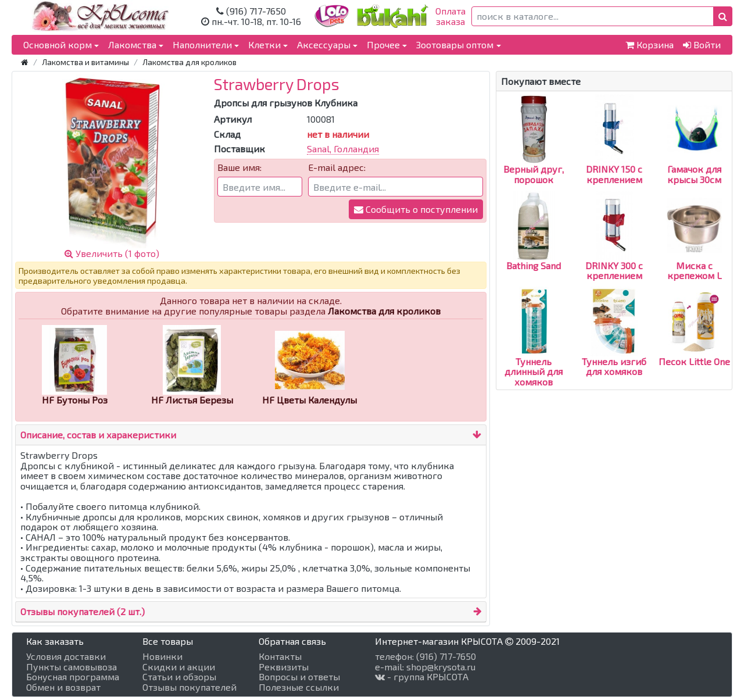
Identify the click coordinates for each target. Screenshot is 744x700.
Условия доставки (66, 656)
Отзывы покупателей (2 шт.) (83, 611)
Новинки (162, 656)
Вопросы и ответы (299, 677)
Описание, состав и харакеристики (98, 435)
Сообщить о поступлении (416, 209)
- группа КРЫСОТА (422, 677)
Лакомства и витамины (85, 62)
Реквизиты (284, 667)
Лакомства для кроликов (189, 62)
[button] (723, 16)
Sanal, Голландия (343, 149)
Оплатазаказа (450, 16)
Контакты (280, 656)
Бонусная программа (73, 677)
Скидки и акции (179, 667)
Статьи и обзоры (179, 677)
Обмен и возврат (63, 687)
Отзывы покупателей (189, 687)
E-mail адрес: (337, 167)
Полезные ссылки (299, 687)
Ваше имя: (239, 167)
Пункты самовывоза (71, 667)
